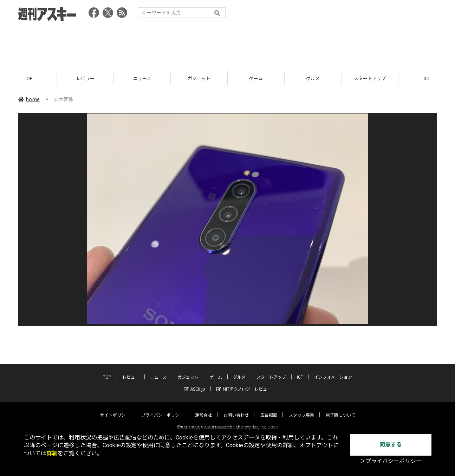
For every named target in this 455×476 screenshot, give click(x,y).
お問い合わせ (236, 408)
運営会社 (203, 408)
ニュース (142, 78)
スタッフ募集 (301, 408)
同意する (391, 445)
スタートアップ (370, 78)
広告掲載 (269, 408)
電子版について (340, 408)
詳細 (52, 453)
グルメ (313, 78)
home (29, 99)
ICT (300, 370)
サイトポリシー (115, 408)
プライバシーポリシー (162, 408)
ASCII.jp (194, 382)
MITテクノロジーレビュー (244, 382)
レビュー (85, 78)
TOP (28, 78)
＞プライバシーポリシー (391, 461)
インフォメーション (333, 370)
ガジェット (199, 78)
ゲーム (256, 78)
